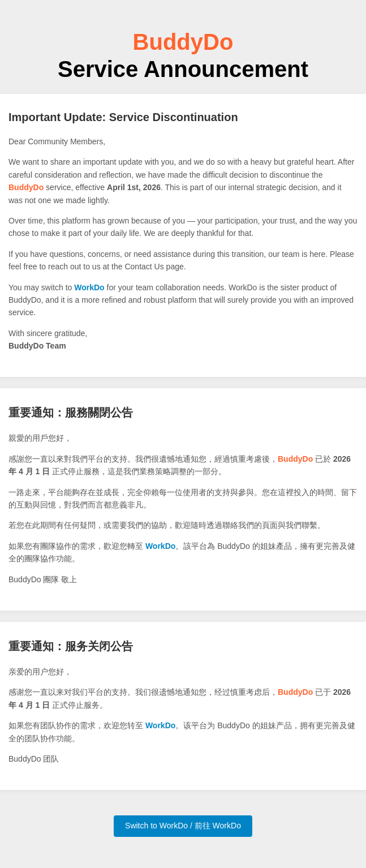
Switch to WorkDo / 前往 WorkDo (183, 826)
